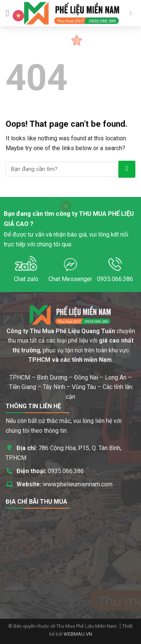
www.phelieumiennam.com (78, 484)
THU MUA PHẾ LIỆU (106, 214)
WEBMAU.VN (78, 634)
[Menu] (10, 13)
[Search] (133, 13)
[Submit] (127, 169)
